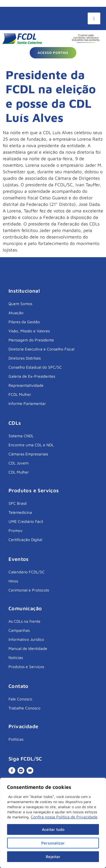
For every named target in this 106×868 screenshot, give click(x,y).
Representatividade (26, 385)
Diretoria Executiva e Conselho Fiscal (41, 349)
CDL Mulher (19, 472)
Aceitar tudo (53, 829)
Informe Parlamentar (27, 403)
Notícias (16, 657)
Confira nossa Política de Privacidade (64, 817)
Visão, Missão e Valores (29, 331)
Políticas (16, 739)
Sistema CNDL (21, 436)
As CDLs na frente (24, 621)
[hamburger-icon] (94, 18)
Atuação (16, 313)
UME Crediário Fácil (26, 521)
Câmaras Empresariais (28, 454)
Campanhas (19, 630)
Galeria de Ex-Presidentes (32, 376)
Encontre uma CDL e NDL (31, 445)
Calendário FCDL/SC (27, 572)
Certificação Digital (25, 539)
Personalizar (53, 843)
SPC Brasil (18, 503)
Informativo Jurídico (26, 639)
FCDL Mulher (20, 394)
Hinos (13, 581)
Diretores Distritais (25, 358)
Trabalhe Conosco (24, 708)
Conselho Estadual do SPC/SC (35, 367)
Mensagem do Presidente (31, 340)
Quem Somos (20, 304)
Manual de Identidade (28, 648)
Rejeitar (53, 857)
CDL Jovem (19, 463)
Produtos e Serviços (26, 667)
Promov (16, 530)
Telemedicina (20, 512)
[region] (53, 823)
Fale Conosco (20, 699)
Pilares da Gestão (24, 322)
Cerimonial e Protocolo (29, 590)
